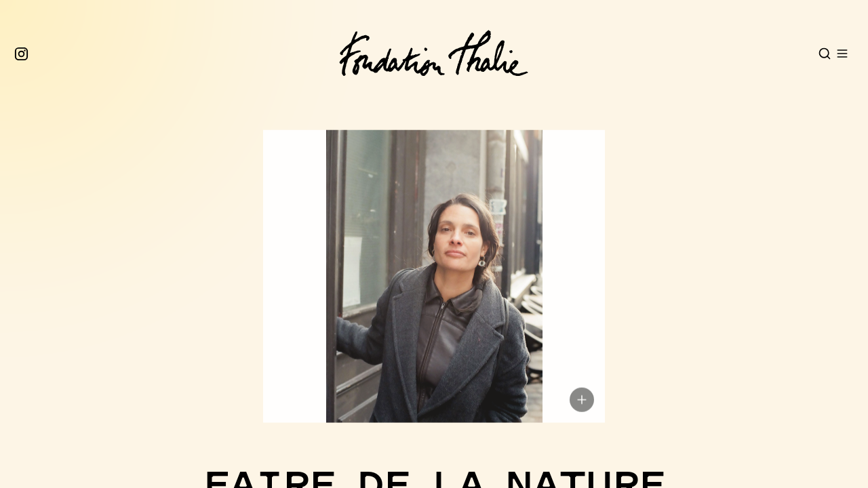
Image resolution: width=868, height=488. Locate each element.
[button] (429, 298)
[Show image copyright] (582, 422)
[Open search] (825, 54)
